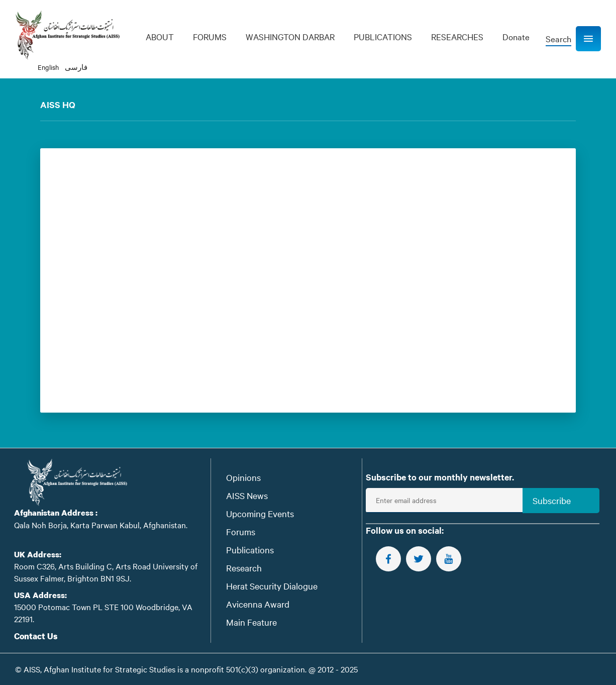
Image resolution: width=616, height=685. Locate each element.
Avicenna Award (258, 604)
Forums (241, 531)
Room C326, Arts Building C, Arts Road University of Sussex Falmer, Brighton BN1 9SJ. (106, 572)
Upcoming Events (260, 513)
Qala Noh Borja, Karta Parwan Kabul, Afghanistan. (101, 525)
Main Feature (251, 622)
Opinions (243, 477)
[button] (588, 39)
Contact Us (36, 636)
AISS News (247, 495)
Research (244, 568)
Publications (250, 550)
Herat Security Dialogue (272, 586)
